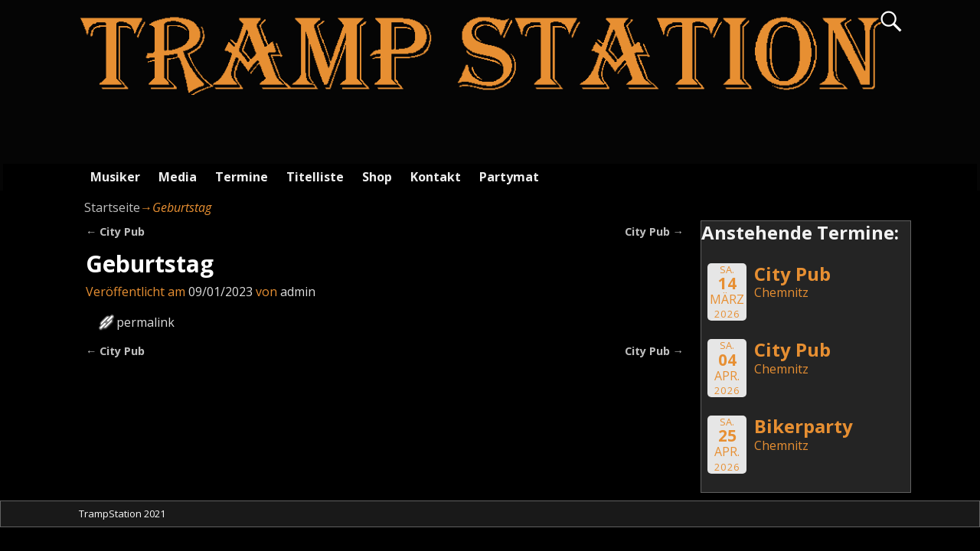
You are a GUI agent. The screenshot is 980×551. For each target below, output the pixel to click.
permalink (145, 322)
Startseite (112, 207)
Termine (242, 177)
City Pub (115, 231)
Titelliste (315, 177)
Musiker (115, 177)
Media (178, 177)
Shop (377, 177)
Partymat (509, 177)
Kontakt (436, 177)
